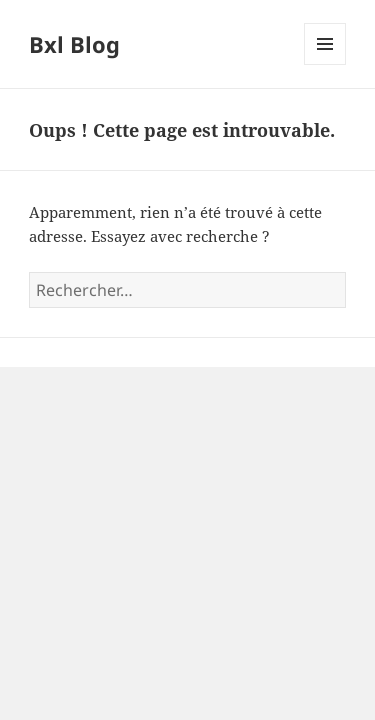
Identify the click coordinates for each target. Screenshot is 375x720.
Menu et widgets (325, 64)
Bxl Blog (74, 44)
